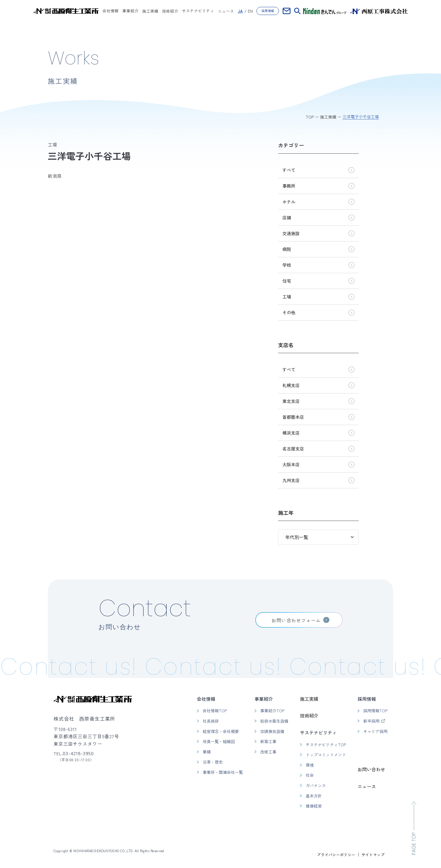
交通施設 (291, 233)
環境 (310, 765)
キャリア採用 (375, 731)
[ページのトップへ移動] (414, 828)
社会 (310, 775)
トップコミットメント (326, 755)
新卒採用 (371, 721)
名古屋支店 (293, 449)
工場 (287, 297)
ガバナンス (316, 785)
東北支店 (291, 401)
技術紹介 (170, 11)
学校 (287, 265)
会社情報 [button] (111, 11)
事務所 (289, 186)
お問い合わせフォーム (296, 620)
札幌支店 (291, 385)
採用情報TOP (375, 711)
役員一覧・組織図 (219, 741)
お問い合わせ (371, 769)
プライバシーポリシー (336, 855)
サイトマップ (373, 855)
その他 (289, 312)
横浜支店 (291, 433)
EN (250, 11)
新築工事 (268, 741)
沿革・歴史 (213, 762)
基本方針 (314, 796)
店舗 (287, 217)
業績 (207, 752)
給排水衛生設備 (274, 721)
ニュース (226, 11)
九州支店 (291, 480)
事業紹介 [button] (130, 11)
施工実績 (150, 11)
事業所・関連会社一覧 (223, 772)
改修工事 (268, 752)
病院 (287, 249)
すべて (289, 170)
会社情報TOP (215, 711)
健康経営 (314, 806)
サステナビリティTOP (326, 745)
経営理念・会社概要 (221, 731)
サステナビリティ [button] (198, 11)
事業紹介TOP (272, 711)
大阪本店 (291, 464)
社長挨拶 (211, 721)
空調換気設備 (272, 731)
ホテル (289, 202)
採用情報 (268, 11)
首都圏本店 (293, 417)
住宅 (287, 281)
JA (240, 11)
